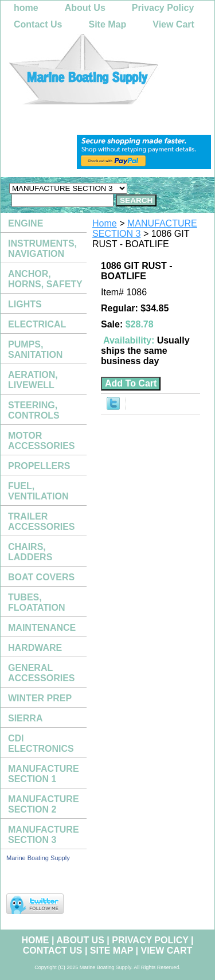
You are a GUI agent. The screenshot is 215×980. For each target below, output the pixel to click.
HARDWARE (35, 648)
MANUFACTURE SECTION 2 (44, 804)
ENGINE (26, 223)
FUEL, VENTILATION (38, 491)
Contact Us (38, 24)
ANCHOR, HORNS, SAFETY (45, 279)
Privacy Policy (163, 8)
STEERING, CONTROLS (34, 410)
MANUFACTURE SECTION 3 (44, 835)
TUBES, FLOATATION (37, 602)
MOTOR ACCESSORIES (41, 441)
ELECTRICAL (37, 324)
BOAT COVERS (41, 577)
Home (105, 223)
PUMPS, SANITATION (35, 350)
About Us (85, 8)
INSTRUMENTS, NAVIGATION (42, 249)
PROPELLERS (39, 466)
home (26, 8)
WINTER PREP (40, 698)
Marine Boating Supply (38, 858)
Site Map (107, 24)
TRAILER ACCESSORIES (41, 522)
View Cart (173, 24)
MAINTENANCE (42, 628)
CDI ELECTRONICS (41, 743)
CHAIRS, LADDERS (30, 552)
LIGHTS (25, 304)
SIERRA (25, 718)
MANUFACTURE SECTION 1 (44, 774)
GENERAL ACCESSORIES (41, 673)
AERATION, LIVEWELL (33, 380)
